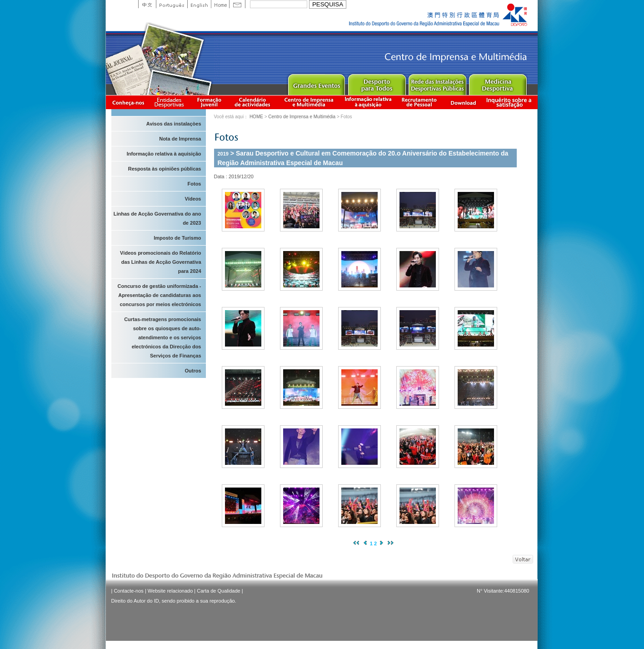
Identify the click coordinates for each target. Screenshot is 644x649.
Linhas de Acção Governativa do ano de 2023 (157, 218)
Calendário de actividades (253, 102)
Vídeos (193, 199)
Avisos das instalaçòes (174, 124)
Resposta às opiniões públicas (165, 169)
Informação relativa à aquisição (368, 102)
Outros (193, 371)
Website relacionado (170, 591)
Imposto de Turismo (177, 238)
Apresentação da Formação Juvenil (209, 102)
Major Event (316, 83)
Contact (237, 4)
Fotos (195, 184)
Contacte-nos (128, 591)
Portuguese (172, 4)
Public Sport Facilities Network (437, 83)
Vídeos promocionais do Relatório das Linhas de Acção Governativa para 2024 (160, 262)
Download (463, 102)
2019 (223, 154)
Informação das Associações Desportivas (171, 102)
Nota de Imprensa (180, 139)
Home (220, 4)
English (199, 4)
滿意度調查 (510, 102)
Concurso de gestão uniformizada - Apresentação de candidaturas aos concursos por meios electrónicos (160, 295)
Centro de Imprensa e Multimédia (309, 102)
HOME (256, 117)
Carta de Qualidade (218, 591)
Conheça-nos (128, 102)
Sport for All (377, 83)
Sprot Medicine (497, 83)
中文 (147, 4)
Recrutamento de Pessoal (419, 102)
